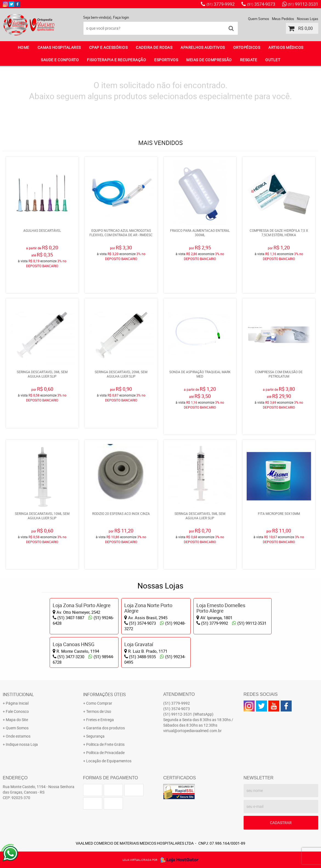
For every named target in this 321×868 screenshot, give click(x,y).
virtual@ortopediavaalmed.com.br (192, 731)
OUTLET (273, 60)
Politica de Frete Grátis (105, 744)
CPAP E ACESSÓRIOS (109, 47)
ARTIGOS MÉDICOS (286, 47)
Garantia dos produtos (105, 728)
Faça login (121, 17)
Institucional (18, 694)
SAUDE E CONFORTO (60, 60)
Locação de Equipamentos (109, 761)
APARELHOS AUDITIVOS (203, 47)
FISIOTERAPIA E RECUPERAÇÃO (116, 60)
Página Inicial (17, 703)
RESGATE (249, 60)
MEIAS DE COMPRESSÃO (209, 60)
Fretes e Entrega (100, 720)
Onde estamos (18, 736)
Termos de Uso (99, 711)
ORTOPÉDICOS (247, 47)
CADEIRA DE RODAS (154, 47)
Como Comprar (99, 703)
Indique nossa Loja (22, 744)
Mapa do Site (17, 720)
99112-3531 (303, 4)
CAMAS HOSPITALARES (59, 47)
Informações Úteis (105, 694)
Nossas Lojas (308, 19)
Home (24, 47)
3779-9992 (221, 4)
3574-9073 (261, 4)
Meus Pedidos (283, 19)
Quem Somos (259, 19)
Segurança (95, 736)
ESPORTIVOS (166, 60)
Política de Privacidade (105, 753)
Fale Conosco (17, 711)
